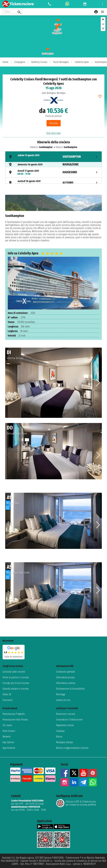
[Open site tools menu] (102, 4)
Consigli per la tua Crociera (16, 683)
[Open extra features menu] (12, 12)
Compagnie (20, 62)
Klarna (59, 737)
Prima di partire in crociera (16, 677)
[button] (98, 383)
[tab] (53, 157)
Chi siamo (7, 725)
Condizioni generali (66, 672)
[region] (53, 36)
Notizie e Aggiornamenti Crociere (72, 748)
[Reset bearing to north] (103, 29)
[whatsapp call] (67, 4)
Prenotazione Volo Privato (15, 720)
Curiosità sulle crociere (14, 672)
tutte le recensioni (14, 657)
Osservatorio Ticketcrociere (69, 720)
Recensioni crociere (66, 714)
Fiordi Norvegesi (61, 62)
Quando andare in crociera (16, 689)
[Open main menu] (102, 12)
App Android (9, 748)
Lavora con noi (63, 700)
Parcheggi (61, 694)
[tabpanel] (53, 219)
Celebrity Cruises (39, 62)
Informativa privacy (65, 677)
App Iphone (8, 742)
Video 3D (7, 694)
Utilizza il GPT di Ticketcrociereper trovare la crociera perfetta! (76, 803)
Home (5, 62)
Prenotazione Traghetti (14, 714)
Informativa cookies (66, 683)
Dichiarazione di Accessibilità (70, 689)
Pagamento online (65, 725)
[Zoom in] (103, 19)
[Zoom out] (103, 24)
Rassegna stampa (64, 742)
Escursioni (8, 700)
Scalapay (60, 731)
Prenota (54, 123)
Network (7, 737)
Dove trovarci (9, 731)
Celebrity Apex (82, 62)
